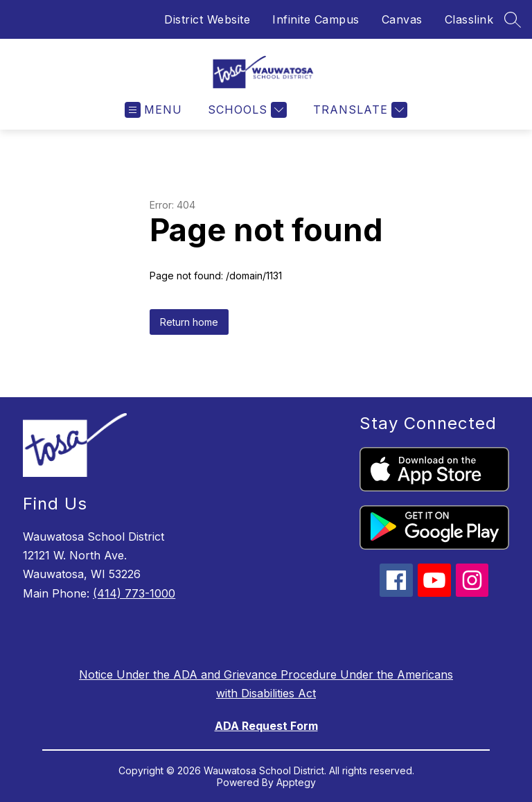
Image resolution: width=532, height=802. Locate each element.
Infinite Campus (316, 19)
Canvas (402, 19)
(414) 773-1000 (134, 593)
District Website (207, 19)
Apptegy (296, 782)
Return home (189, 322)
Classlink (469, 19)
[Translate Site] (358, 110)
